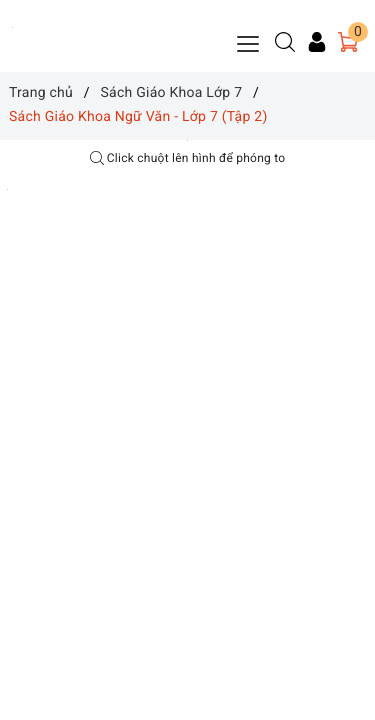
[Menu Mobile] (249, 41)
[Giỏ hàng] (348, 42)
